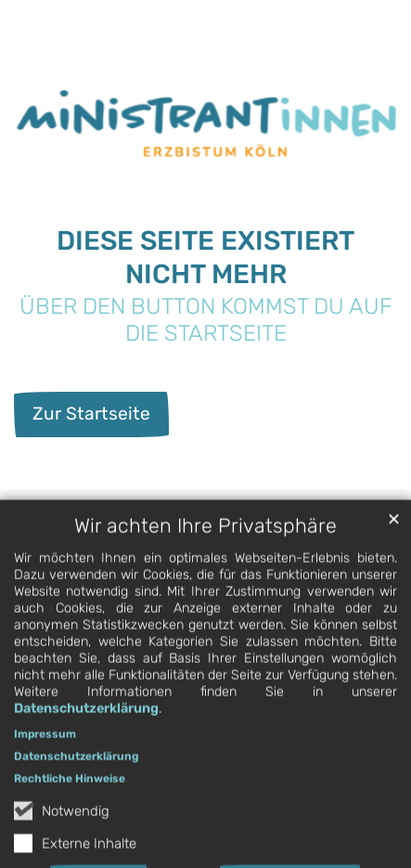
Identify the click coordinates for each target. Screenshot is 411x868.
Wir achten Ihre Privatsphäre (205, 544)
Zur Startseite (91, 414)
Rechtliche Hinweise (70, 797)
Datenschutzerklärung (86, 726)
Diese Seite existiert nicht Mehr (205, 257)
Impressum (45, 752)
